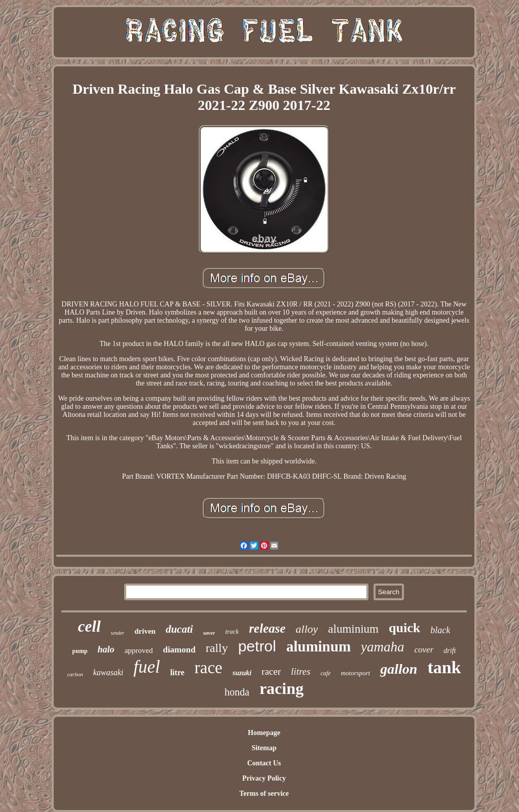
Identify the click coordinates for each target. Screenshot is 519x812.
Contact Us (264, 763)
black (440, 630)
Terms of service (264, 794)
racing (282, 688)
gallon (399, 669)
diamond (179, 650)
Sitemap (264, 748)
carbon (75, 674)
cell (89, 626)
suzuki (242, 673)
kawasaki (108, 672)
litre (177, 672)
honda (237, 692)
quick (404, 628)
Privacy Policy (264, 778)
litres (301, 671)
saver (209, 633)
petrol (257, 646)
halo (106, 649)
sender (118, 633)
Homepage (264, 733)
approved (139, 650)
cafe (325, 673)
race (209, 668)
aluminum (319, 646)
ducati (179, 629)
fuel (146, 667)
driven (145, 631)
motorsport (355, 673)
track (232, 631)
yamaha (382, 647)
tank (444, 667)
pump (80, 651)
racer (271, 671)
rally (217, 648)
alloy (307, 629)
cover (424, 650)
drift (450, 651)
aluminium (353, 629)
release (267, 628)
